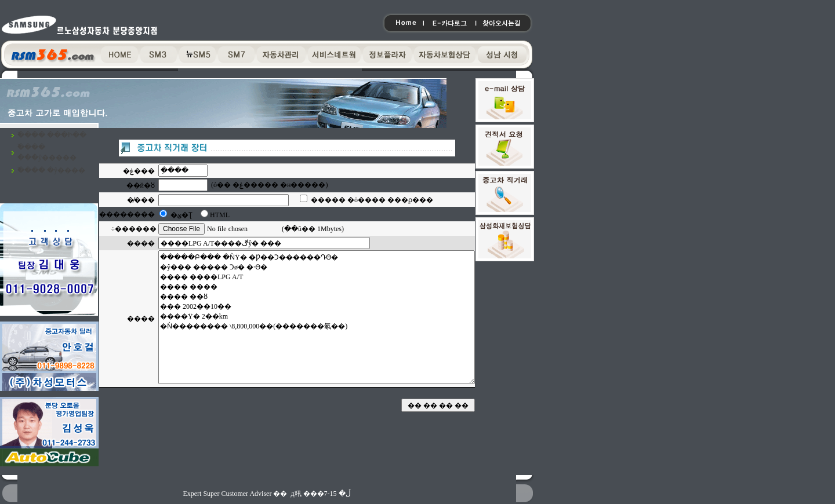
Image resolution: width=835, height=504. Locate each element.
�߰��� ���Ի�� (52, 135)
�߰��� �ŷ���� (51, 170)
